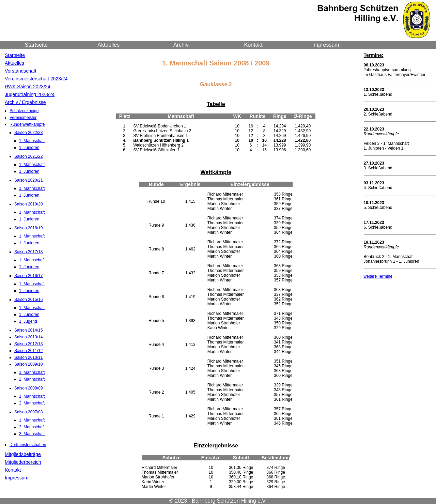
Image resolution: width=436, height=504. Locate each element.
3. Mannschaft (32, 434)
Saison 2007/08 (28, 412)
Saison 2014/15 (28, 330)
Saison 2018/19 (28, 228)
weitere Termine (378, 276)
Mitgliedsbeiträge (23, 454)
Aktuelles (108, 45)
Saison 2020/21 (28, 180)
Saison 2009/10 (28, 364)
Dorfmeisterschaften (28, 445)
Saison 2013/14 (28, 337)
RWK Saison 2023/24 (28, 87)
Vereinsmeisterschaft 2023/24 (36, 79)
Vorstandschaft (21, 71)
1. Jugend (28, 321)
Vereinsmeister (23, 118)
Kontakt (253, 45)
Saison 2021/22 (28, 156)
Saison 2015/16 (28, 300)
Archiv (181, 45)
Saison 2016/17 (28, 276)
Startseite (36, 45)
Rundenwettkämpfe (27, 124)
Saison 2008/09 (28, 388)
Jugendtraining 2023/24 (30, 94)
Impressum (326, 45)
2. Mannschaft (32, 379)
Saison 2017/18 (28, 252)
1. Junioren (29, 148)
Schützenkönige (24, 111)
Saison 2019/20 (28, 204)
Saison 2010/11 (28, 357)
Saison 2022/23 (28, 133)
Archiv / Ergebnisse (25, 102)
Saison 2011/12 (28, 351)
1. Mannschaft (32, 141)
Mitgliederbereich (23, 462)
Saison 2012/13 (28, 344)
